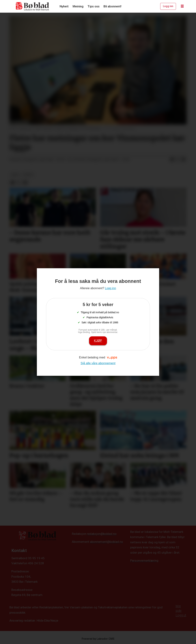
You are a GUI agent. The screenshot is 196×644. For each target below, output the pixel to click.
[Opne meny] (182, 6)
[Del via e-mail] (184, 160)
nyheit (28, 175)
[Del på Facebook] (172, 160)
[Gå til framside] (33, 6)
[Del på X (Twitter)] (178, 160)
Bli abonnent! (112, 6)
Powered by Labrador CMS (98, 639)
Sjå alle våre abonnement (98, 363)
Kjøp (98, 341)
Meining (78, 6)
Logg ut (181, 615)
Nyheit (64, 6)
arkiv (15, 175)
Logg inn (168, 6)
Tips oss (93, 6)
